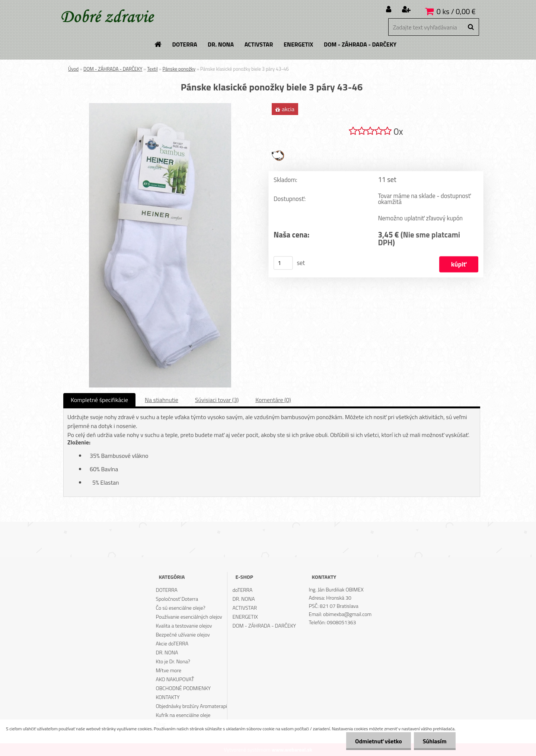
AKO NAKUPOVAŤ (175, 679)
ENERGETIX (245, 617)
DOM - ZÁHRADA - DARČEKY (113, 69)
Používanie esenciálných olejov (189, 617)
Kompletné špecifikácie (99, 400)
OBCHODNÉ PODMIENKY (183, 688)
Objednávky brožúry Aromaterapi (191, 706)
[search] (471, 27)
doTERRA (243, 590)
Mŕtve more (168, 670)
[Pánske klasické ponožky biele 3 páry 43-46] (160, 106)
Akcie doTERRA (172, 643)
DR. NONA (167, 652)
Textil (152, 69)
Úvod (73, 69)
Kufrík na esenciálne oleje (183, 715)
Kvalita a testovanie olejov (184, 626)
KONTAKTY (167, 697)
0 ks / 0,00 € (456, 11)
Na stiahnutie (162, 400)
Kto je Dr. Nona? (173, 661)
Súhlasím (434, 741)
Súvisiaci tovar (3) (217, 400)
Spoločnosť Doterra (177, 599)
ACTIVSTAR (245, 608)
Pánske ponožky (179, 69)
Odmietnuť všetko (377, 741)
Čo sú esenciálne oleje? (180, 608)
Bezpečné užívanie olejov (183, 634)
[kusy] (283, 263)
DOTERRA (167, 590)
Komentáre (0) (273, 400)
